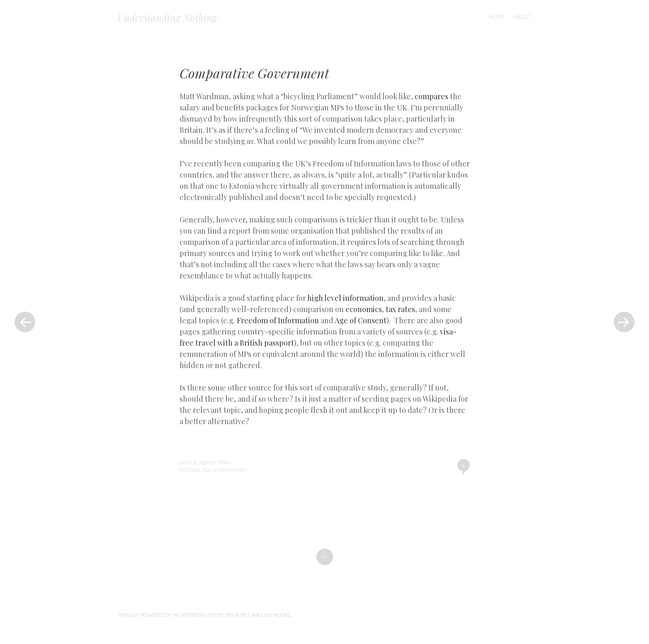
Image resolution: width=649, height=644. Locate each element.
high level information (345, 298)
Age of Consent (361, 320)
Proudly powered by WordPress (160, 615)
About (523, 17)
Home (497, 17)
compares (431, 96)
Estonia (190, 470)
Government (229, 470)
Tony (224, 462)
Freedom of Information (278, 320)
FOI (206, 470)
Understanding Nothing (167, 17)
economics (364, 309)
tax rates (400, 309)
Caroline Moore (270, 615)
